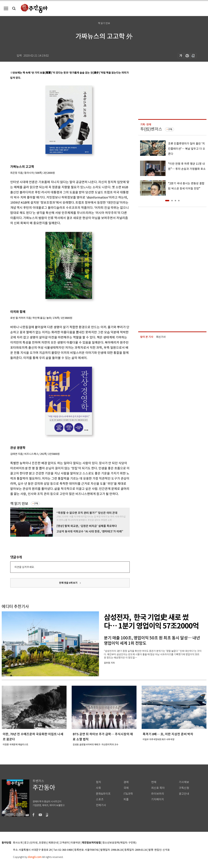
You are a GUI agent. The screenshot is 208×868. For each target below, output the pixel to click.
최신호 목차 (158, 788)
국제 (126, 788)
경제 (126, 782)
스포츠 (100, 799)
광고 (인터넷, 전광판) (35, 843)
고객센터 (64, 843)
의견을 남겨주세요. (24, 567)
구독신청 (184, 788)
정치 (98, 782)
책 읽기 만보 (19, 504)
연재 (154, 782)
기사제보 (184, 782)
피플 (126, 799)
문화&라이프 (103, 794)
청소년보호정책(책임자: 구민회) (119, 843)
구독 (36, 504)
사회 (98, 788)
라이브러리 (158, 794)
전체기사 (101, 805)
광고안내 (184, 794)
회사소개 (18, 843)
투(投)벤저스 (151, 129)
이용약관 (75, 843)
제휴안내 (53, 843)
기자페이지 (158, 799)
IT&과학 (128, 794)
